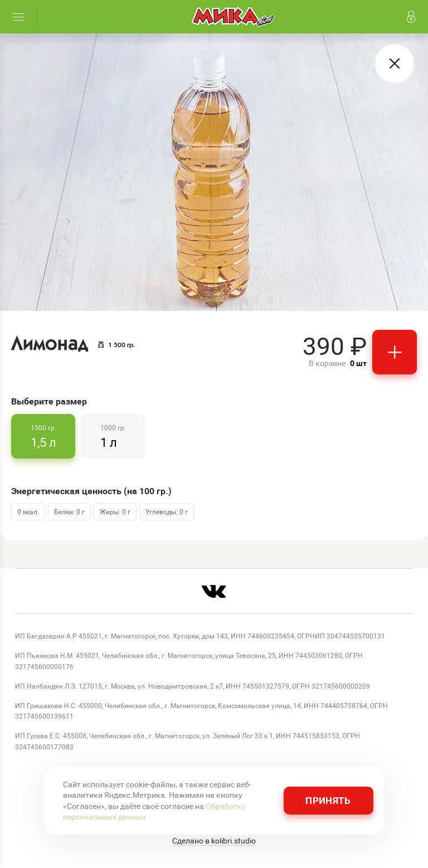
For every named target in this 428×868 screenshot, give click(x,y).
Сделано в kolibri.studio (214, 841)
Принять (328, 800)
